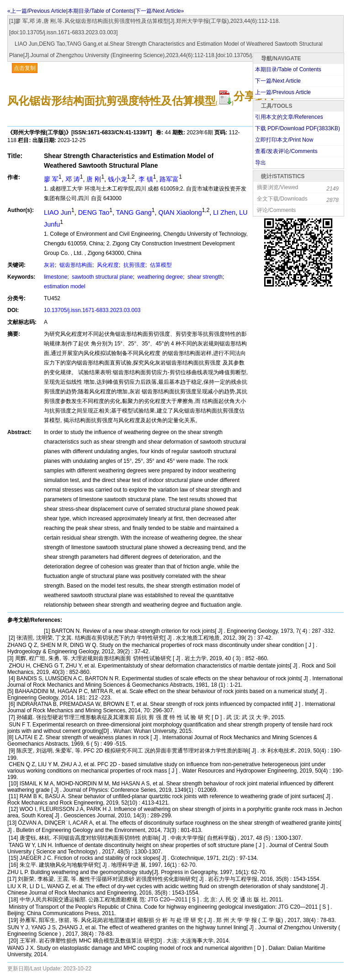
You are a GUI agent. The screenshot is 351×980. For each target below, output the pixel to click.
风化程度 (107, 265)
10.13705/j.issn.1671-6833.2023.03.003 (92, 310)
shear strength (204, 277)
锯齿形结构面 (75, 265)
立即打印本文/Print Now (284, 140)
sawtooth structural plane (102, 277)
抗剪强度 (134, 265)
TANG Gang (134, 212)
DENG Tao (94, 212)
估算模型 (160, 265)
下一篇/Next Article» (160, 11)
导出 (261, 163)
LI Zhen (224, 212)
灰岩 (49, 265)
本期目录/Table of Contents (101, 11)
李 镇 (146, 179)
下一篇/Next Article (278, 81)
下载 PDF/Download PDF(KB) (298, 128)
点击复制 (25, 68)
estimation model (65, 286)
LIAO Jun (58, 212)
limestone (56, 277)
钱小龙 (117, 179)
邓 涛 (73, 179)
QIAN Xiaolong (180, 212)
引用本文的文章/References (289, 117)
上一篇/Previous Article (283, 92)
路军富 (169, 179)
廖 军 (51, 179)
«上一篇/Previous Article (37, 11)
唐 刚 (94, 179)
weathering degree (159, 277)
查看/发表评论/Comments (286, 151)
